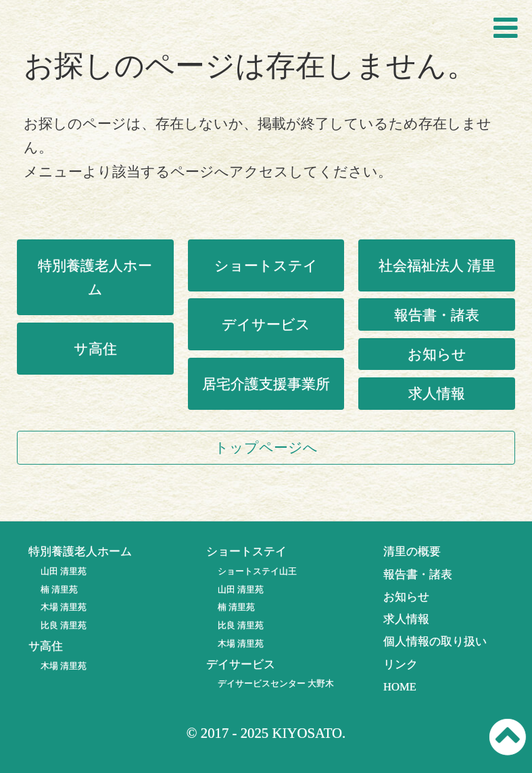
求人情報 (437, 393)
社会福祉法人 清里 (437, 265)
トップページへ (266, 447)
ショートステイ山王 (257, 571)
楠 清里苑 (59, 589)
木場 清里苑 (64, 607)
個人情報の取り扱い (435, 641)
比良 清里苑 (64, 625)
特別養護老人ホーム (95, 277)
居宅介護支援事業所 (266, 384)
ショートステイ (266, 265)
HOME (400, 687)
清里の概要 (412, 552)
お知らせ (437, 354)
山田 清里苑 (64, 571)
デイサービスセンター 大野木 (276, 683)
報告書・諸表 (437, 315)
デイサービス (266, 324)
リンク (401, 664)
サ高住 (95, 349)
